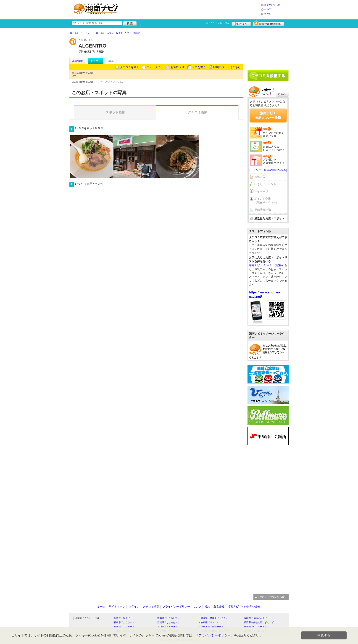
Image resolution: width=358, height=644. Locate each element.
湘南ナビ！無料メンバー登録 (268, 115)
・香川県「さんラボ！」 (168, 627)
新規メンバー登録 (269, 23)
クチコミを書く (129, 67)
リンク (197, 607)
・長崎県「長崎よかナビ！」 (257, 618)
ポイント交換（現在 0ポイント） (266, 201)
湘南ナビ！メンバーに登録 (265, 265)
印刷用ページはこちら (227, 67)
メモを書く (199, 67)
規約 (207, 607)
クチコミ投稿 (151, 607)
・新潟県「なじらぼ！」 (168, 622)
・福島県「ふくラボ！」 (124, 622)
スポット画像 (115, 112)
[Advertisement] (191, 9)
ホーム (268, 14)
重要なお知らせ (272, 5)
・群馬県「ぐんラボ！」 (124, 627)
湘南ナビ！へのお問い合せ (244, 607)
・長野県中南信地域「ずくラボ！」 (260, 622)
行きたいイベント (265, 184)
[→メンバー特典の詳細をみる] (268, 170)
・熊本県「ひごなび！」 (168, 618)
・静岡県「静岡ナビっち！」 (213, 618)
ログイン (241, 23)
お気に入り (177, 67)
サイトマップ (117, 607)
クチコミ (96, 61)
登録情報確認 (263, 210)
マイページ (261, 192)
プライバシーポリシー (176, 607)
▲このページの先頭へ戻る (271, 597)
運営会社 (219, 607)
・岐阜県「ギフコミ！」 (211, 622)
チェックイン (155, 67)
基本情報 (77, 61)
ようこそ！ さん (218, 23)
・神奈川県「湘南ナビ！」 (212, 627)
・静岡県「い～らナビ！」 (255, 627)
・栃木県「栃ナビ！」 (123, 618)
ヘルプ (268, 9)
